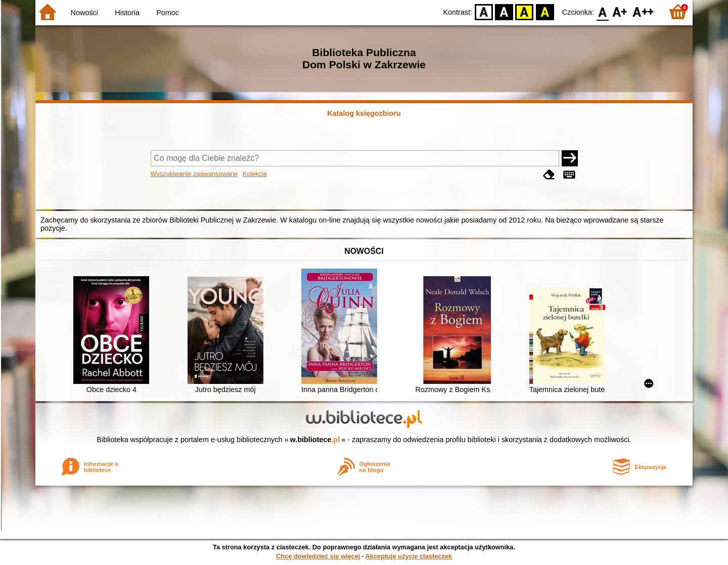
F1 (620, 11)
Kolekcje (255, 174)
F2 (643, 11)
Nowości (84, 13)
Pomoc (168, 13)
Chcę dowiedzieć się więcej (318, 556)
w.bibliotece (315, 440)
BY (545, 11)
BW (504, 11)
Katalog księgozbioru (364, 113)
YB (525, 11)
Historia (127, 13)
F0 (602, 11)
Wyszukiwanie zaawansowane (194, 174)
